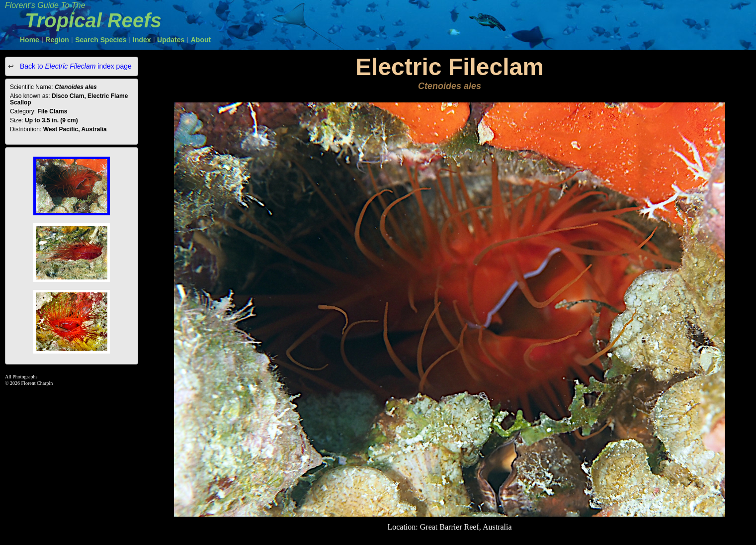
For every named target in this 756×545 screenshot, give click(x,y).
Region (57, 40)
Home (30, 40)
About (201, 40)
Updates (171, 40)
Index (142, 40)
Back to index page (75, 66)
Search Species (101, 40)
